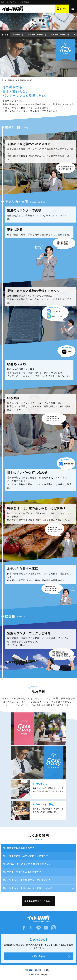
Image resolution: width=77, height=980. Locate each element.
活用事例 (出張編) (58, 35)
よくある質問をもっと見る (37, 901)
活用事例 (16, 35)
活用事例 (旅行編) (35, 35)
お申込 (63, 9)
